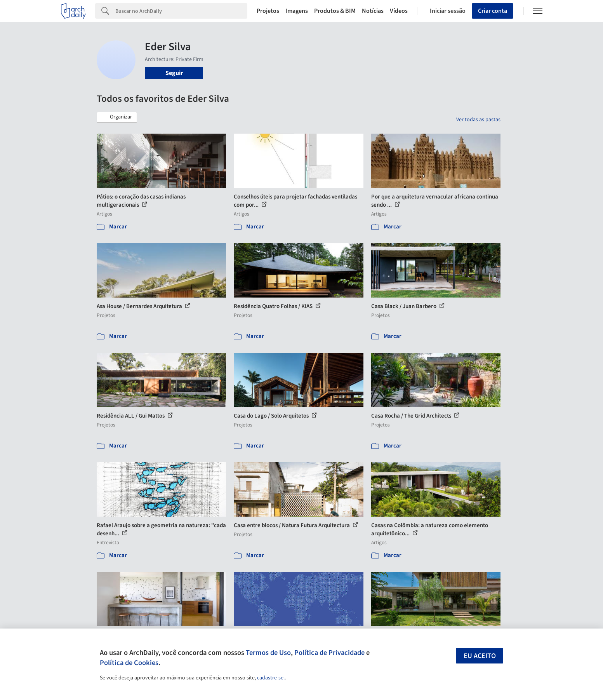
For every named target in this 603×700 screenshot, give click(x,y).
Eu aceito (480, 656)
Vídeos (399, 11)
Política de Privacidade (329, 653)
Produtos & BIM (335, 11)
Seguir (174, 73)
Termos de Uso (268, 653)
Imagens (297, 11)
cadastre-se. (271, 678)
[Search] (182, 11)
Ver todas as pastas (478, 120)
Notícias (373, 11)
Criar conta (493, 11)
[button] (117, 117)
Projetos (268, 11)
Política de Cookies (129, 663)
